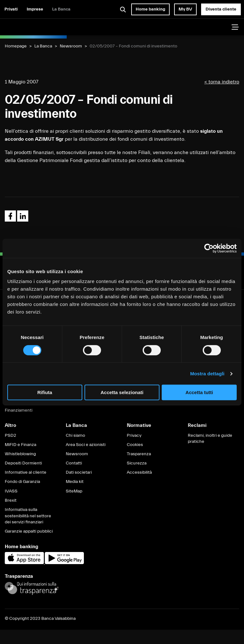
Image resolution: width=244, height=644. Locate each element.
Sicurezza (137, 463)
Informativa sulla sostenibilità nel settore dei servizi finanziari (28, 516)
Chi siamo (75, 435)
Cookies (135, 445)
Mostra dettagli (207, 374)
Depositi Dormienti (23, 463)
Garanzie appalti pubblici (29, 531)
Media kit (75, 482)
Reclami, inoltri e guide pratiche (210, 439)
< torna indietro (222, 82)
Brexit (11, 500)
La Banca (61, 9)
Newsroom (71, 46)
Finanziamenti (19, 410)
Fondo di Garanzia (22, 482)
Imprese (35, 9)
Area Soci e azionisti (86, 445)
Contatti (74, 463)
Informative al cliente (26, 472)
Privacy (134, 435)
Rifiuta (45, 392)
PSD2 (10, 435)
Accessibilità (139, 472)
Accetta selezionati (122, 392)
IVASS (11, 491)
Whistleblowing (20, 454)
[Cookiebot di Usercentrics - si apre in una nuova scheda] (209, 248)
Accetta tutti (199, 392)
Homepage (16, 46)
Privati (11, 9)
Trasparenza (139, 454)
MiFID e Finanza (20, 445)
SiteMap (74, 491)
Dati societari (79, 472)
